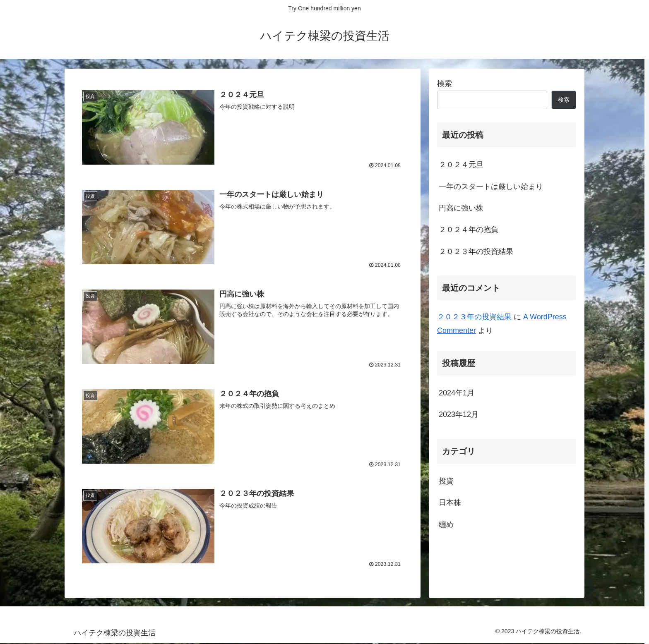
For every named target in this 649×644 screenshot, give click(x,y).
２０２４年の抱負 (469, 230)
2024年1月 (457, 393)
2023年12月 (459, 414)
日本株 (450, 503)
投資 (446, 481)
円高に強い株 (461, 208)
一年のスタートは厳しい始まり (491, 187)
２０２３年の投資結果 (476, 251)
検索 (445, 84)
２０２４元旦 (461, 165)
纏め (446, 524)
